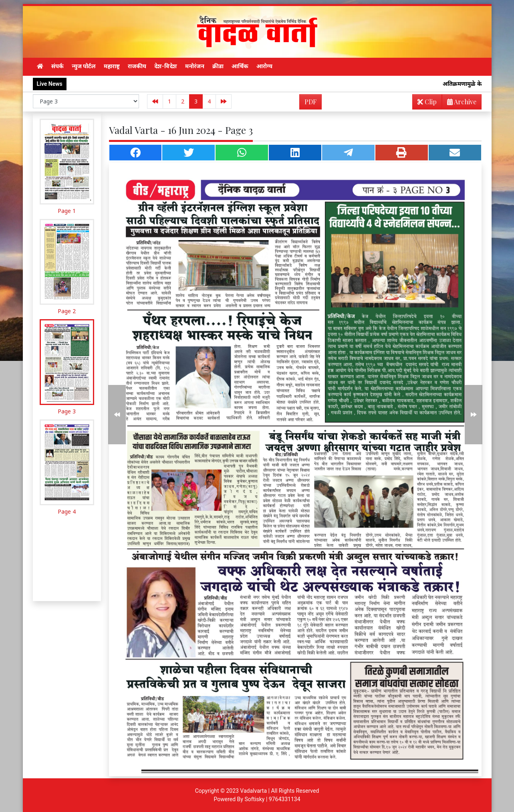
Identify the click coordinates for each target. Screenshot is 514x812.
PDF (310, 102)
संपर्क (57, 66)
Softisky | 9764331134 (272, 799)
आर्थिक (240, 66)
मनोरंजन (195, 66)
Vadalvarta (253, 791)
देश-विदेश (166, 66)
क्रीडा (218, 66)
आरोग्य (264, 66)
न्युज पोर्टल (84, 66)
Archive (459, 103)
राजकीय (137, 66)
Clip (427, 102)
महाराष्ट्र (112, 66)
